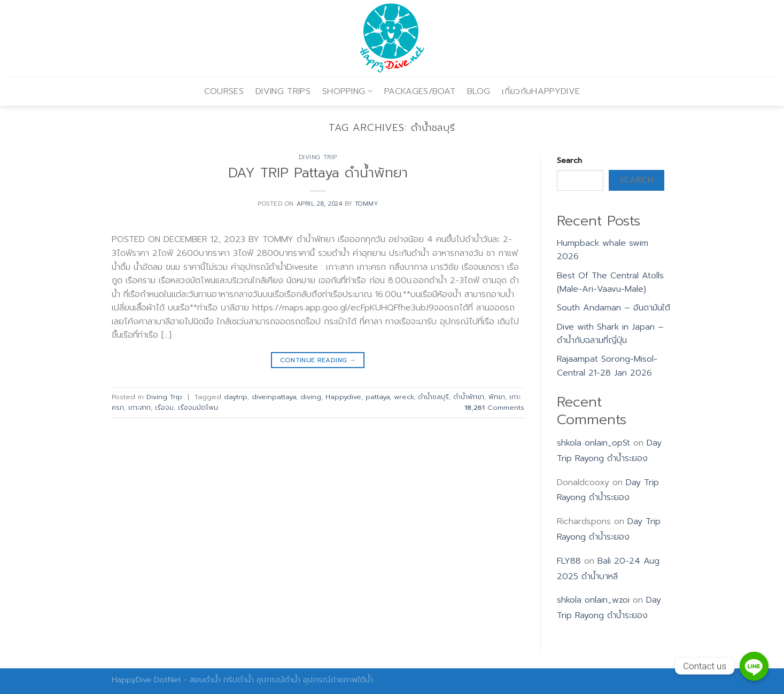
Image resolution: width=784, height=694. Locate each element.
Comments (494, 407)
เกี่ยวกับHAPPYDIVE (541, 91)
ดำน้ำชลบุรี (433, 397)
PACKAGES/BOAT (420, 91)
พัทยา (497, 397)
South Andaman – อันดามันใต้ (614, 308)
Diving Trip (318, 157)
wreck (404, 397)
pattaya (378, 397)
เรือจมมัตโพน (198, 407)
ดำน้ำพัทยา (469, 397)
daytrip (236, 397)
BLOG (479, 91)
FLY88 (569, 561)
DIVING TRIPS (283, 91)
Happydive (343, 397)
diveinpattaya (274, 397)
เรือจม (164, 407)
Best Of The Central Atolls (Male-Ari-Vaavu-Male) (610, 283)
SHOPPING (347, 91)
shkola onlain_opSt (593, 443)
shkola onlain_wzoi (593, 600)
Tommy (367, 204)
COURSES (224, 91)
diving (311, 397)
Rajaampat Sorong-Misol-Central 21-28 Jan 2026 (607, 366)
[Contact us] (754, 666)
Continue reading (318, 360)
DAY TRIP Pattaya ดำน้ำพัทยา (318, 173)
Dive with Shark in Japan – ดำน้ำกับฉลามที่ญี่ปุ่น (610, 334)
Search (569, 160)
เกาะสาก (139, 407)
